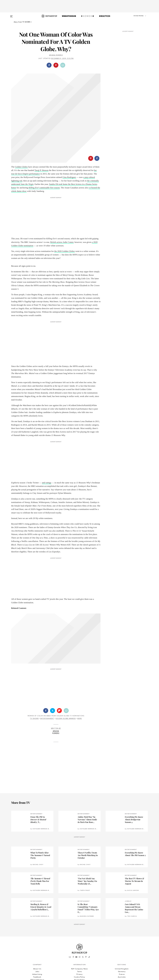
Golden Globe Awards (66, 680)
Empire (26, 135)
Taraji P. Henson (41, 132)
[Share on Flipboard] (59, 672)
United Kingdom (122, 930)
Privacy (80, 936)
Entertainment (47, 680)
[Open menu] (11, 15)
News (80, 680)
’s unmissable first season (49, 149)
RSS (79, 947)
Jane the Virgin (27, 146)
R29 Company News (79, 930)
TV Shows (34, 680)
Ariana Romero (56, 55)
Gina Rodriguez (69, 139)
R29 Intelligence (37, 941)
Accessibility (79, 941)
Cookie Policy (79, 938)
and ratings (47, 444)
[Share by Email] (63, 65)
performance (35, 135)
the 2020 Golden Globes (65, 213)
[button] (135, 18)
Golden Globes (21, 128)
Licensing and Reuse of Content (37, 944)
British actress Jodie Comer (62, 204)
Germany (122, 933)
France (122, 936)
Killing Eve (33, 149)
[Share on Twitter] (53, 672)
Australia (122, 938)
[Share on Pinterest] (56, 65)
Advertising (37, 936)
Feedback (37, 938)
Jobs (37, 933)
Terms (79, 933)
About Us (37, 930)
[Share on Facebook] (49, 65)
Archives (79, 944)
